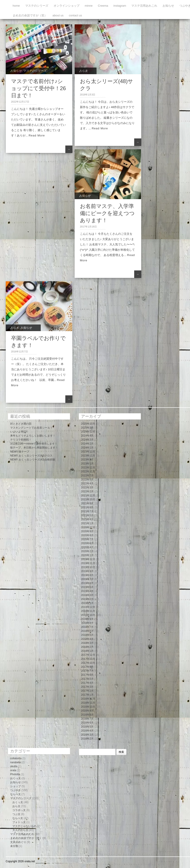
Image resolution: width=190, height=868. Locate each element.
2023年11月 (88, 456)
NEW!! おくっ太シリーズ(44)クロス (31, 456)
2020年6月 (87, 543)
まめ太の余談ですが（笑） (30, 15)
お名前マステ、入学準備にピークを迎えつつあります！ (107, 213)
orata (13, 770)
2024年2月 (87, 444)
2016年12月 (88, 699)
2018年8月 (87, 623)
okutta (14, 766)
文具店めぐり (18, 842)
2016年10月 (88, 707)
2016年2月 (87, 739)
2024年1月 (87, 448)
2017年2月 (87, 691)
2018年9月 (87, 619)
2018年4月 (87, 639)
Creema (103, 6)
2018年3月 (87, 643)
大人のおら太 (20, 830)
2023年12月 (88, 452)
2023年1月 (87, 464)
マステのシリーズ (37, 6)
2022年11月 (88, 472)
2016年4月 (87, 731)
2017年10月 (88, 663)
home (16, 6)
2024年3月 (87, 440)
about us (58, 15)
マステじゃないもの (24, 826)
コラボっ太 (19, 810)
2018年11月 (88, 611)
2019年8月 (87, 575)
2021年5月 (87, 515)
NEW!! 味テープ (20, 452)
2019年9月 (87, 571)
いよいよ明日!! (19, 432)
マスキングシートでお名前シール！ (31, 428)
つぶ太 (16, 814)
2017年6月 (87, 675)
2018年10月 (88, 615)
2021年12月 (88, 495)
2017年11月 (88, 659)
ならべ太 (16, 794)
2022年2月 (87, 491)
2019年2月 (87, 599)
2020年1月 (87, 555)
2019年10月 (88, 567)
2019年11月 (88, 563)
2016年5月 (87, 727)
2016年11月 (88, 703)
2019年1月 (87, 603)
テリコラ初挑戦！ (21, 440)
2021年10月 (88, 499)
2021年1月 (87, 523)
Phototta (15, 774)
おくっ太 (16, 778)
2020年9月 (87, 531)
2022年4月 (87, 484)
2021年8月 (87, 507)
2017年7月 (87, 671)
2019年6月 (87, 583)
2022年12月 (88, 468)
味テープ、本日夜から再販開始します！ (34, 448)
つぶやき (16, 790)
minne (89, 6)
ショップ (16, 786)
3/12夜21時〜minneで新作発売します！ (34, 444)
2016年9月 (87, 711)
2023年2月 (87, 460)
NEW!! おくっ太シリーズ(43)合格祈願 (33, 460)
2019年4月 (87, 591)
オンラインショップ (67, 6)
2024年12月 (88, 432)
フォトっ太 (19, 822)
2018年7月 (87, 627)
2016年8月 (87, 715)
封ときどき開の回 (21, 424)
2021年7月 (87, 511)
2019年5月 (87, 587)
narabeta (15, 762)
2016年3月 (87, 735)
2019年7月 (87, 579)
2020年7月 (87, 539)
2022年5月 (87, 480)
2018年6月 (87, 631)
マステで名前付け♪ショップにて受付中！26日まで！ (39, 88)
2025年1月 (87, 428)
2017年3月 (87, 687)
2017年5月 (87, 679)
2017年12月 (88, 655)
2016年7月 (87, 719)
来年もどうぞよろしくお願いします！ (33, 436)
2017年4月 (87, 683)
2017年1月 (87, 695)
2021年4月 (87, 519)
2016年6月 (87, 723)
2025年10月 (88, 424)
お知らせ (168, 6)
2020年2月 (87, 551)
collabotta (16, 758)
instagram (120, 6)
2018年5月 (87, 635)
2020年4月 (87, 547)
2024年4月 (87, 436)
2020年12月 (88, 527)
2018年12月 (88, 607)
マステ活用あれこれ (144, 6)
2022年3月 (87, 487)
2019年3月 (87, 595)
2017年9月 (87, 667)
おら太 (83, 71)
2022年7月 (87, 476)
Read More (37, 135)
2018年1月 (87, 651)
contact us (75, 15)
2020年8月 (87, 535)
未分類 (14, 846)
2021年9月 (87, 503)
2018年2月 (87, 647)
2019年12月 (88, 559)
